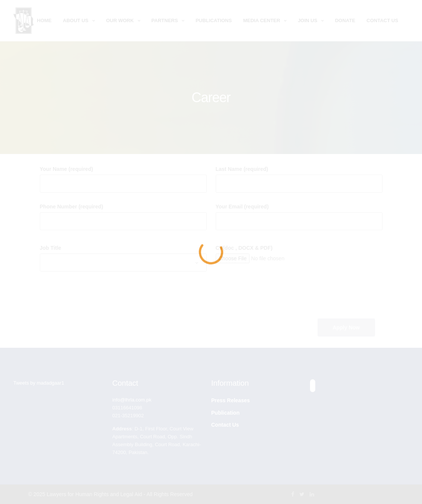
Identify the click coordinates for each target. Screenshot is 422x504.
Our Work (120, 20)
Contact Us (382, 20)
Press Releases (231, 400)
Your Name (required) (67, 169)
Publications (214, 20)
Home (44, 20)
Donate (345, 20)
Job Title (51, 248)
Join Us (307, 20)
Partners (165, 20)
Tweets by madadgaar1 (39, 383)
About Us (76, 20)
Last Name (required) (242, 169)
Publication (225, 413)
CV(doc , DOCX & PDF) (244, 248)
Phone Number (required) (72, 207)
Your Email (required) (242, 207)
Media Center (262, 20)
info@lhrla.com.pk (132, 400)
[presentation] (273, 296)
